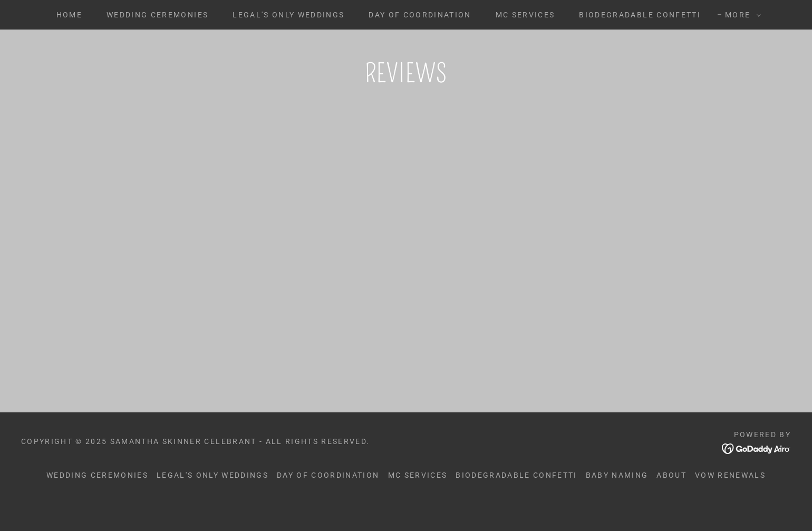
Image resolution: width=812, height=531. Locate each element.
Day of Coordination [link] (420, 15)
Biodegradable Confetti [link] (640, 15)
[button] (740, 15)
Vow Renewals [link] (730, 506)
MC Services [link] (525, 15)
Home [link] (69, 15)
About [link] (671, 506)
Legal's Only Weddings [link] (288, 15)
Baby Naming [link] (617, 506)
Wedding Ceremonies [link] (157, 15)
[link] (228, 326)
